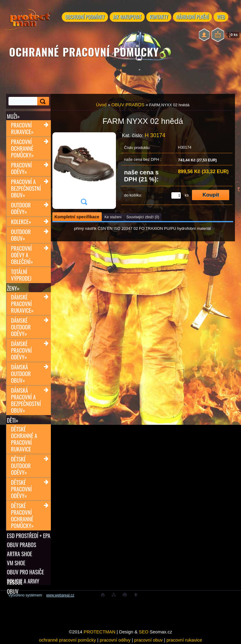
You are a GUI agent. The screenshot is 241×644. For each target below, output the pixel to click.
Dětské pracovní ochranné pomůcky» (22, 516)
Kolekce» (21, 222)
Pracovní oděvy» (21, 168)
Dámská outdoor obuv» (21, 374)
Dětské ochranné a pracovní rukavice (24, 439)
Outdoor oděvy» (21, 208)
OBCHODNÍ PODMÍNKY (85, 17)
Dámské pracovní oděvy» (21, 350)
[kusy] (176, 195)
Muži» (13, 116)
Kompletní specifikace (77, 217)
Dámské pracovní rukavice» (22, 304)
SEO (144, 632)
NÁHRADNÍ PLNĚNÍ (195, 17)
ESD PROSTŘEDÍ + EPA (29, 536)
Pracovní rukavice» (22, 128)
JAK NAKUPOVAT (128, 17)
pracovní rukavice (184, 640)
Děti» (13, 420)
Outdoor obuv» (21, 235)
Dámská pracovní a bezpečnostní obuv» (26, 400)
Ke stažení (113, 217)
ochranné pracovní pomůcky (68, 640)
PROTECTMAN (99, 632)
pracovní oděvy (115, 640)
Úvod (101, 105)
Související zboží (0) (143, 217)
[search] (43, 101)
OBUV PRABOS (22, 545)
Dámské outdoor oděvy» (21, 327)
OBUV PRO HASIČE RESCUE (25, 572)
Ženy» (13, 288)
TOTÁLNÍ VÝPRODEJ (21, 275)
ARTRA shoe (20, 554)
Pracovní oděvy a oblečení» (22, 255)
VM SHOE (16, 563)
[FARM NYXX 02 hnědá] (84, 171)
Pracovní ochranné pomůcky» (22, 148)
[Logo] (27, 24)
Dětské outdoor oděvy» (21, 466)
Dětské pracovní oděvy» (21, 489)
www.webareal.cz (60, 595)
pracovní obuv (148, 640)
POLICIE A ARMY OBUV (23, 581)
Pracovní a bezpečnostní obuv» (26, 188)
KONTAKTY (160, 17)
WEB (224, 17)
